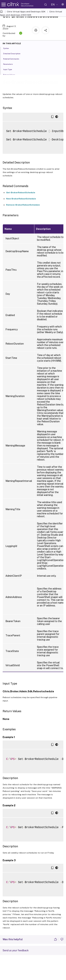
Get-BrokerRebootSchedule (21, 193)
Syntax (8, 48)
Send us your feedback (16, 950)
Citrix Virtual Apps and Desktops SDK (26, 12)
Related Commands (13, 59)
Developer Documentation (27, 5)
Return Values (11, 74)
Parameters (10, 64)
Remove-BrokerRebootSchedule (23, 205)
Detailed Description (14, 53)
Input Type (10, 69)
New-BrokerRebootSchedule (21, 199)
